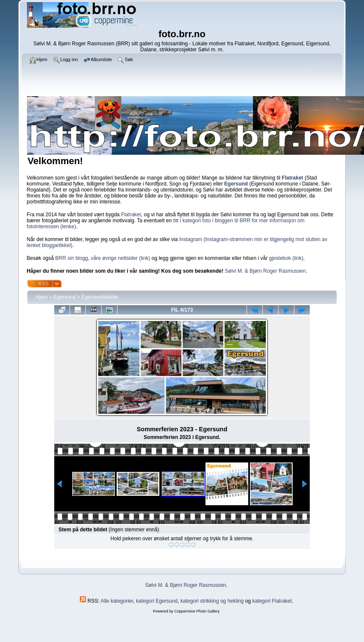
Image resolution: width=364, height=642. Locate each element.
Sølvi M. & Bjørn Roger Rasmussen (265, 271)
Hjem (42, 297)
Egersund (64, 297)
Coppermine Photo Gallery (197, 611)
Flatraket (131, 215)
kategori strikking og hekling (212, 601)
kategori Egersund (157, 601)
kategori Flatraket (272, 601)
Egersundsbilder (100, 297)
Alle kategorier (117, 601)
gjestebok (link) (286, 258)
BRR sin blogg (72, 258)
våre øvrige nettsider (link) (121, 258)
